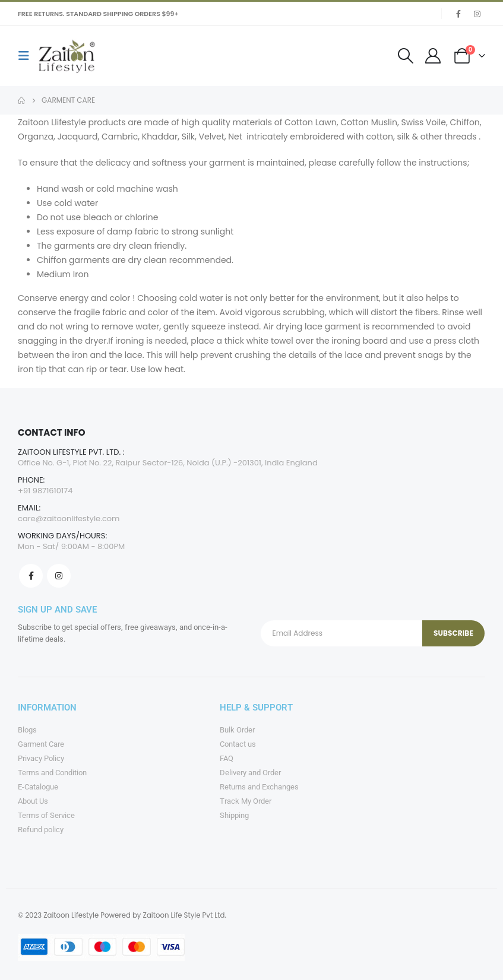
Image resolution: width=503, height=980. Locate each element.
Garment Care (41, 744)
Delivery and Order (250, 773)
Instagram (59, 576)
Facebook (31, 576)
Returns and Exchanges (259, 787)
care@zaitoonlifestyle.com (69, 518)
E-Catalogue (38, 787)
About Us (33, 801)
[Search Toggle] (406, 56)
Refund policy (41, 830)
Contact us (238, 744)
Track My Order (246, 801)
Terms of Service (46, 815)
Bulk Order (237, 730)
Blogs (27, 730)
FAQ (227, 758)
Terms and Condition (52, 773)
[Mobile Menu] (27, 56)
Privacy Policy (41, 758)
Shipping (234, 815)
